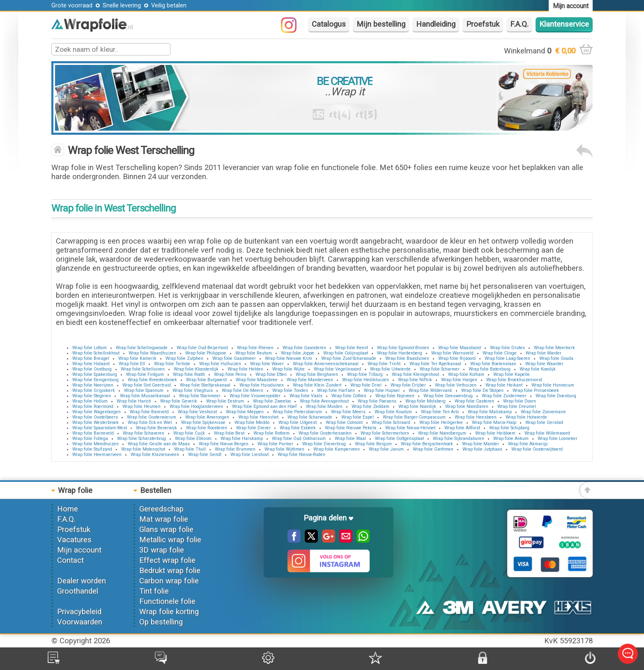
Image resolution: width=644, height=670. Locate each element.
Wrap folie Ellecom (193, 439)
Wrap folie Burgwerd (206, 380)
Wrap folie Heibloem (495, 433)
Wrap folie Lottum (90, 348)
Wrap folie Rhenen (255, 348)
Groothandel (78, 591)
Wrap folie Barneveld (93, 433)
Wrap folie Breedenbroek (152, 380)
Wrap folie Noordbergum (442, 433)
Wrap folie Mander (481, 444)
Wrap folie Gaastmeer (234, 358)
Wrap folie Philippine (206, 353)
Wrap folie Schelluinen (143, 369)
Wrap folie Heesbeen (476, 417)
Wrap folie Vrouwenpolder (255, 396)
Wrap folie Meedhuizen (95, 444)
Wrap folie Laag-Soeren (507, 358)
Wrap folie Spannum (144, 390)
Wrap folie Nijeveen (395, 396)
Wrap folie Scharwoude (310, 417)
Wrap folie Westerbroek (95, 422)
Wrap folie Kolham (466, 374)
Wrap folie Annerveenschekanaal (326, 364)
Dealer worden (82, 581)
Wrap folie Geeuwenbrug (448, 396)
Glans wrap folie (166, 530)
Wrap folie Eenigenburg (95, 380)
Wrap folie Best (229, 433)
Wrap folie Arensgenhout (324, 401)
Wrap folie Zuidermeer (504, 396)
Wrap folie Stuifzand (92, 449)
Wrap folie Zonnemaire (543, 412)
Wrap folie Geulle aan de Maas (159, 444)
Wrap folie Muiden (324, 406)
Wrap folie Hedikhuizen (366, 380)
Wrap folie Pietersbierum (297, 412)
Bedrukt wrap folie (170, 571)
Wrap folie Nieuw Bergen (224, 444)
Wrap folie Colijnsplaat (346, 353)
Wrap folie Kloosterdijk (196, 369)
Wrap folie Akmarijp (528, 444)
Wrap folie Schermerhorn (385, 433)
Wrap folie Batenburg (490, 369)
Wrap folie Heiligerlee (441, 422)
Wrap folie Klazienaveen (155, 455)
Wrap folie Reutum (254, 353)
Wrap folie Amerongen (207, 417)
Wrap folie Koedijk (538, 369)
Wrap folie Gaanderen (304, 348)
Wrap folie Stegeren (92, 396)
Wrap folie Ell (132, 364)
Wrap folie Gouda (556, 358)
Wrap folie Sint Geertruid (147, 385)
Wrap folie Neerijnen (93, 385)
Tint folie (154, 591)
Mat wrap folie (164, 519)
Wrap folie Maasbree (257, 380)
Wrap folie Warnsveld (452, 353)
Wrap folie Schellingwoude (142, 348)
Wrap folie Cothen (349, 396)
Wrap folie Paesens (377, 401)
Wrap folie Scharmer (440, 369)
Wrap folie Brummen (235, 449)
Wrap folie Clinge (500, 353)
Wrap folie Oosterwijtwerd (537, 449)
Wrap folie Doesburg (556, 396)
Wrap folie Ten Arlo (440, 412)
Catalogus (329, 24)
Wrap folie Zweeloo (272, 401)
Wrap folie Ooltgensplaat (399, 439)
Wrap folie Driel (366, 385)
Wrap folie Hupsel (382, 390)
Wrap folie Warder (544, 353)
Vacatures (74, 540)
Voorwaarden (80, 622)
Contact (70, 560)
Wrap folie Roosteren (207, 428)
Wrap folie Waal (350, 439)
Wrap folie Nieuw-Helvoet (410, 428)
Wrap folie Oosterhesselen (325, 433)
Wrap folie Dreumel (517, 406)
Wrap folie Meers (348, 412)
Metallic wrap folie (170, 540)
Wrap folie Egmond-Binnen (403, 348)
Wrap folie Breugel (91, 358)
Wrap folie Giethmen (433, 449)
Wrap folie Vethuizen (456, 385)
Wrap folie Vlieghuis (193, 390)
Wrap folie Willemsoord (547, 433)
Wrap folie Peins (230, 374)
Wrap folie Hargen (459, 380)
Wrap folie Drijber (408, 385)
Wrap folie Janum (386, 449)
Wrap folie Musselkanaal (145, 396)
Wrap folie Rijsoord (457, 358)
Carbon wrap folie (169, 581)
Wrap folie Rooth (189, 374)
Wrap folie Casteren (474, 401)
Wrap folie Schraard (391, 422)
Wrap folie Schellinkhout (96, 353)
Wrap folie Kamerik (137, 358)
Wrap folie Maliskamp (490, 412)
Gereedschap (161, 509)
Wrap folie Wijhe (289, 369)
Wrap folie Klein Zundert (317, 385)
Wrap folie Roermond (93, 406)
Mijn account (79, 550)
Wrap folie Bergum (373, 444)
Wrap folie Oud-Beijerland (202, 348)
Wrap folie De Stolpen (482, 390)
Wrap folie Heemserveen (97, 455)
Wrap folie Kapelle (512, 374)
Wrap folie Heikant (504, 385)
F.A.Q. (519, 24)
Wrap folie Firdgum (145, 374)
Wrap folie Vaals (306, 396)
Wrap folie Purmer (275, 444)
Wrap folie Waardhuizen (152, 353)
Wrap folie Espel (358, 417)
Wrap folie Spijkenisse (203, 422)
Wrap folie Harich (134, 401)
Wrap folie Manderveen (310, 380)
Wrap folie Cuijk (189, 433)
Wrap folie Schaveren (144, 433)
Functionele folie (167, 601)
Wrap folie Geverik (179, 401)
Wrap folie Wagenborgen (97, 412)
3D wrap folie (162, 550)
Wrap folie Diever (253, 428)
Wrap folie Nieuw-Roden (301, 455)
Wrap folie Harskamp (242, 439)
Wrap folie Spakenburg (95, 374)
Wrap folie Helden (245, 369)
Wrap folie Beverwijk (156, 428)
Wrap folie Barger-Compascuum (414, 417)
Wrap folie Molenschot (143, 449)
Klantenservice (564, 24)
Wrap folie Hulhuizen (220, 364)
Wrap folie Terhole (172, 364)
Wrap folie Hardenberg (400, 353)
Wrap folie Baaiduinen (407, 358)
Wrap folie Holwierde (526, 417)
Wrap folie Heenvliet (258, 417)
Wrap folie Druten (507, 348)
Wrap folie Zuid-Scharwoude (349, 358)
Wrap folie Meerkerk (554, 348)
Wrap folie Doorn (520, 401)
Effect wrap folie (167, 560)
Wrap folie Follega (90, 439)
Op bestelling (161, 622)
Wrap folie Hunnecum (553, 385)
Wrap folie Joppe (298, 353)
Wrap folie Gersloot (544, 422)
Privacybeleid (79, 612)
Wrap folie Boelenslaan (493, 364)
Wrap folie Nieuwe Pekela (351, 428)
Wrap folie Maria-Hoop (494, 422)
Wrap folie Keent (352, 348)
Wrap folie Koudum (393, 412)
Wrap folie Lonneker (558, 439)
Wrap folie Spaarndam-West (100, 428)
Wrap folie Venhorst (197, 412)
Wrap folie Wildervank (430, 390)
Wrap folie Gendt (205, 455)
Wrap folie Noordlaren (467, 406)
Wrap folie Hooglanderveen (196, 406)
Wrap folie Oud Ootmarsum (299, 439)
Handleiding (436, 24)
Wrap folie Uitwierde (390, 369)
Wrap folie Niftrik (415, 380)
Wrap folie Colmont (344, 422)
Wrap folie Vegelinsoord (337, 369)
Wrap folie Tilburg (365, 374)
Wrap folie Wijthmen (284, 449)
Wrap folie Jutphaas (482, 449)
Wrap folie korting (169, 612)
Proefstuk (483, 24)
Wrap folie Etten (271, 374)
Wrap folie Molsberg (425, 401)
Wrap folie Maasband (460, 348)
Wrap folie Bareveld (149, 412)
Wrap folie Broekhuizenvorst (514, 380)
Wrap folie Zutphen (184, 358)
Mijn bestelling (381, 24)
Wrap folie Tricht (384, 364)
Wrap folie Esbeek (298, 428)
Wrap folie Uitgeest (298, 422)
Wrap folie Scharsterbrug (141, 439)
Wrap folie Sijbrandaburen (459, 439)
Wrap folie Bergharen (317, 374)
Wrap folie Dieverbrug (324, 444)
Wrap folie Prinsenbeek (536, 390)
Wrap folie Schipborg (509, 428)
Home (68, 509)
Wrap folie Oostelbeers (95, 417)
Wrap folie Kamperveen (337, 449)
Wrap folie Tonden (290, 390)
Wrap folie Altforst (462, 428)
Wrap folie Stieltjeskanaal (205, 385)
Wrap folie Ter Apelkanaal (435, 364)
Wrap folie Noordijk (417, 406)
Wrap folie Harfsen (336, 390)
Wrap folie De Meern (243, 390)
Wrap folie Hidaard (91, 364)
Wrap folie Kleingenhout (415, 374)
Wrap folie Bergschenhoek (427, 444)
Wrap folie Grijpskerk (94, 390)
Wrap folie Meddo (252, 422)
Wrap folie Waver (267, 364)
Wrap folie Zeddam (370, 406)
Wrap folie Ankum (511, 439)
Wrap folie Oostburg (92, 369)
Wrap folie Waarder (544, 364)
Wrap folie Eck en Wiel (150, 422)
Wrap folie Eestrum (225, 401)
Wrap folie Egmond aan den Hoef (264, 406)
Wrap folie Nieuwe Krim (289, 358)
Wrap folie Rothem (271, 433)
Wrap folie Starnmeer (200, 396)
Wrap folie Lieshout (250, 455)
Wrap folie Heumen (141, 406)
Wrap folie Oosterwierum (152, 417)
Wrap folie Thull (190, 449)
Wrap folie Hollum (90, 401)
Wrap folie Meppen (245, 412)
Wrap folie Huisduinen (262, 385)
